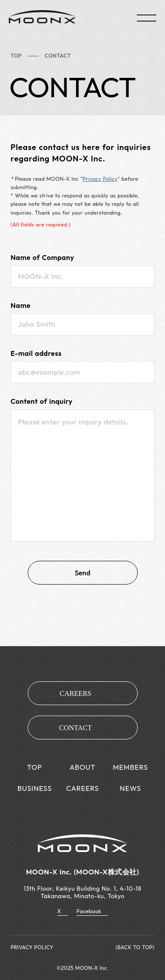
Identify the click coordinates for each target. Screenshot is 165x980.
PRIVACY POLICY (32, 947)
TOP (16, 56)
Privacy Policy (100, 179)
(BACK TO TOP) (135, 947)
